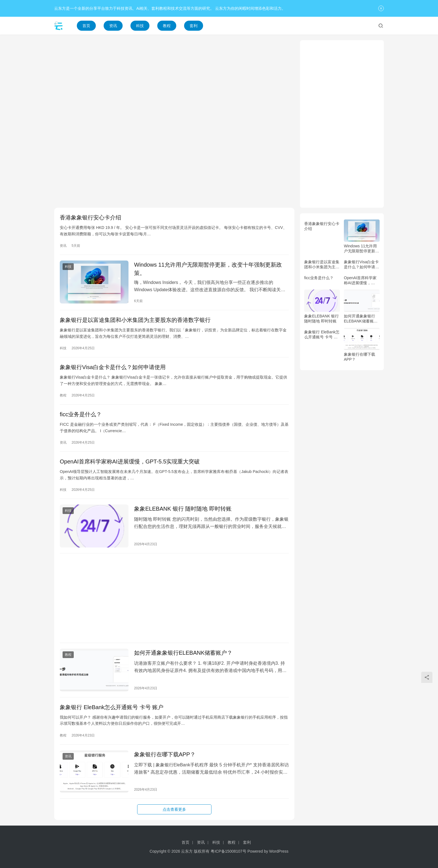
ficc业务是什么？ (81, 414)
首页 (86, 26)
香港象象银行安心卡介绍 (91, 217)
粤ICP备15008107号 (228, 851)
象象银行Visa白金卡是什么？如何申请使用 (113, 367)
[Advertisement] (174, 79)
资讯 (113, 26)
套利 (194, 26)
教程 (167, 26)
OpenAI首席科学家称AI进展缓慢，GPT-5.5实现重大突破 (130, 462)
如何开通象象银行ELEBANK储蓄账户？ (183, 653)
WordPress (279, 851)
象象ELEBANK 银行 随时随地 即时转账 (183, 509)
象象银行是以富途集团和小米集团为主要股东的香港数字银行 (135, 320)
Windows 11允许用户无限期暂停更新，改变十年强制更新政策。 (208, 269)
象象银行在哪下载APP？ (165, 754)
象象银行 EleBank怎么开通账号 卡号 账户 (112, 707)
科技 (140, 26)
